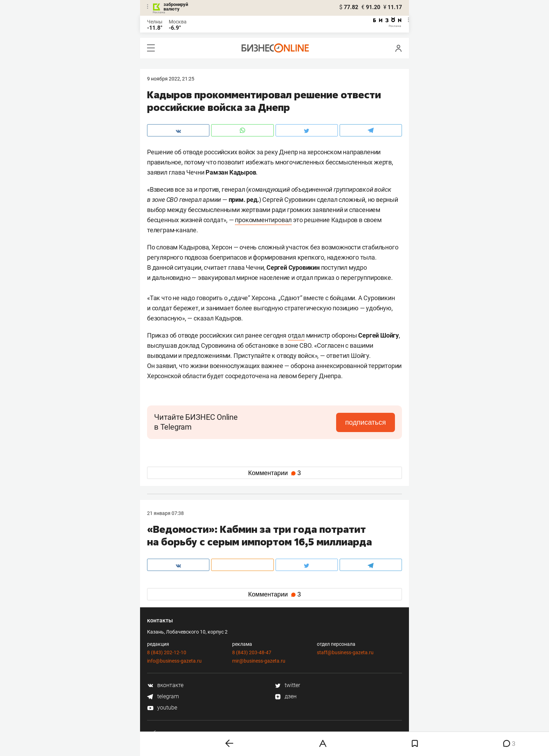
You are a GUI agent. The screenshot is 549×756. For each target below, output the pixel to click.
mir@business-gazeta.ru (259, 661)
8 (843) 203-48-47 (252, 652)
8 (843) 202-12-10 (167, 652)
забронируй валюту (176, 7)
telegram (163, 696)
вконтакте (165, 685)
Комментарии (274, 473)
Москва (178, 22)
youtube (162, 708)
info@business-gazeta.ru (174, 661)
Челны (155, 22)
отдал (296, 335)
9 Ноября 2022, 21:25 (171, 79)
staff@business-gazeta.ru (345, 652)
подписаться (366, 422)
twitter (287, 685)
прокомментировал (263, 220)
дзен (286, 696)
